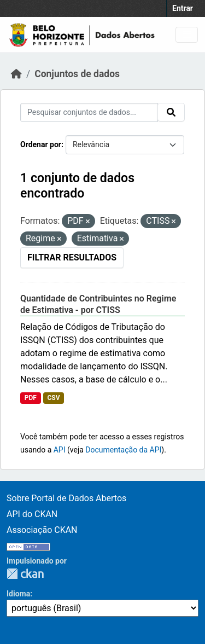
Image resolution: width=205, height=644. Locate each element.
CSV (53, 398)
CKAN (25, 574)
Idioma (18, 594)
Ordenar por (41, 144)
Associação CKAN (42, 530)
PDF (31, 398)
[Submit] (171, 112)
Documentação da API (123, 450)
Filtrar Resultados (72, 257)
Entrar (183, 8)
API (60, 450)
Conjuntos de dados (77, 74)
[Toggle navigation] (187, 35)
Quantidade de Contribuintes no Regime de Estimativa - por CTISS (98, 304)
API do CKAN (32, 514)
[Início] (16, 74)
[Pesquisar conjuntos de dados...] (89, 112)
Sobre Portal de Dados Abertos (66, 498)
